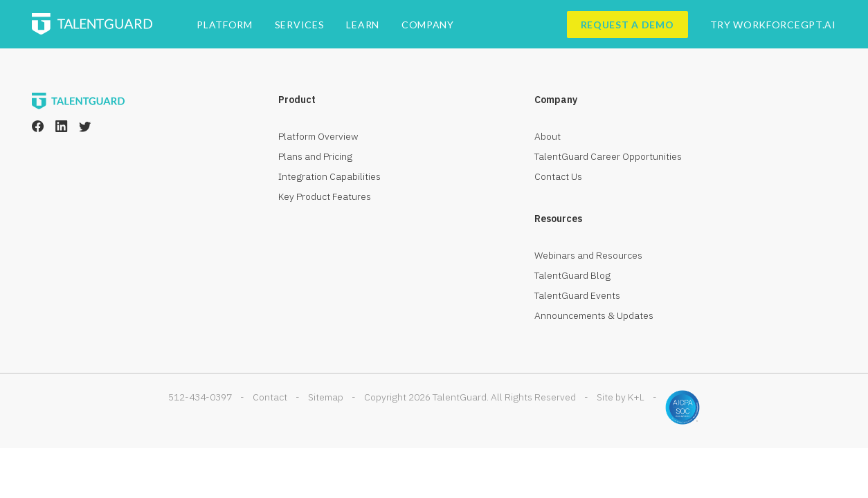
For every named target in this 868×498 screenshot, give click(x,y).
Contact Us (558, 176)
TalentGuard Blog (572, 275)
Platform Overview (318, 136)
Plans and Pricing (315, 156)
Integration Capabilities (329, 176)
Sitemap (326, 397)
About (548, 136)
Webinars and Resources (588, 255)
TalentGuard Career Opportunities (608, 156)
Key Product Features (325, 196)
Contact (270, 397)
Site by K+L (621, 397)
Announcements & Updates (594, 315)
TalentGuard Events (577, 295)
